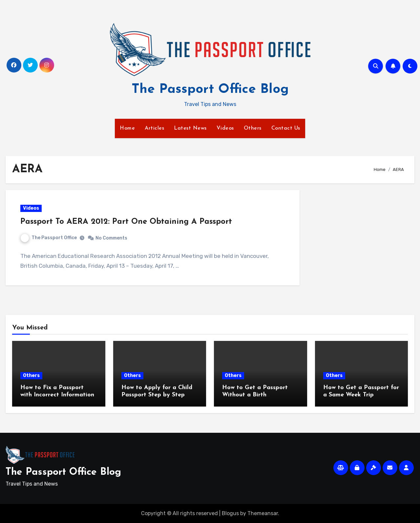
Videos (225, 128)
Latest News (190, 128)
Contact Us (286, 128)
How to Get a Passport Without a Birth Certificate (255, 395)
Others (253, 128)
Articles (154, 128)
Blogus (230, 513)
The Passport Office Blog (210, 90)
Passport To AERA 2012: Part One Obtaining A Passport (126, 222)
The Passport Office (49, 238)
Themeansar (263, 513)
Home (127, 128)
